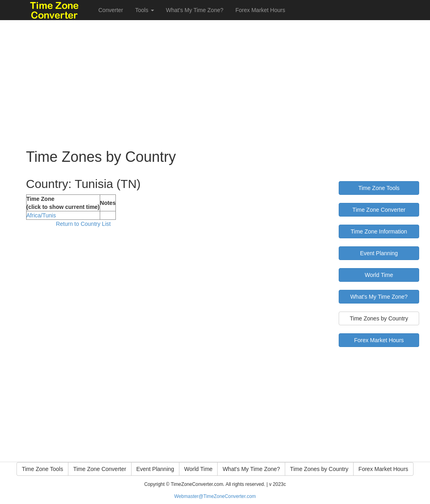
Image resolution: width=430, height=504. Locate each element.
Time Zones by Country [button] (319, 469)
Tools (145, 10)
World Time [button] (199, 469)
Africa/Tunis (41, 215)
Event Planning (379, 253)
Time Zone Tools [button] (42, 469)
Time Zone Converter (379, 210)
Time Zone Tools (379, 188)
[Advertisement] (215, 76)
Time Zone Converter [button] (100, 469)
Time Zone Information (379, 231)
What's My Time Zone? (195, 10)
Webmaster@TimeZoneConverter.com (215, 496)
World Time (379, 275)
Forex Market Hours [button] (383, 469)
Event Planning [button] (155, 469)
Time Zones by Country (379, 318)
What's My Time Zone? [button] (251, 469)
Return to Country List (83, 224)
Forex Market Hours (260, 10)
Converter (111, 10)
